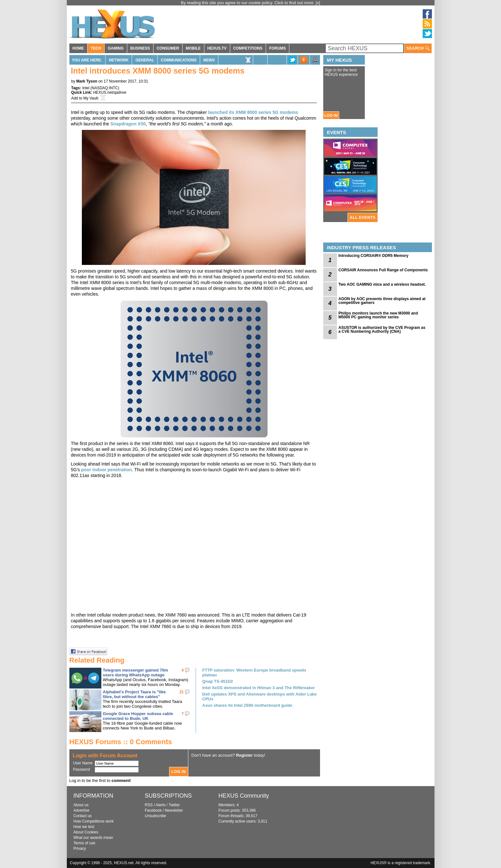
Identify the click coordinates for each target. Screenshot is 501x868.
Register (244, 755)
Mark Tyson (87, 81)
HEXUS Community (244, 796)
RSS (149, 805)
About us (81, 805)
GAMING (116, 48)
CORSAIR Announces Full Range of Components (383, 270)
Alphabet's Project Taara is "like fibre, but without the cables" (134, 694)
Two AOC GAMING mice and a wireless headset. (382, 284)
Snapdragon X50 (128, 124)
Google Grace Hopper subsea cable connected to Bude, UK (138, 716)
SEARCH (418, 48)
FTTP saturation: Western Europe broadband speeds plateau (254, 673)
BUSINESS (140, 48)
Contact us (83, 816)
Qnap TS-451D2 (218, 681)
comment (121, 780)
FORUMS (278, 48)
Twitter (174, 805)
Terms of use (85, 843)
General (145, 60)
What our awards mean (93, 838)
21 (181, 692)
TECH (96, 48)
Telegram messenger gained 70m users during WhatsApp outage (136, 673)
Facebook (153, 810)
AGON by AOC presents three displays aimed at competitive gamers (382, 301)
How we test (84, 827)
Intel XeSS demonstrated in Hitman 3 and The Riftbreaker (259, 688)
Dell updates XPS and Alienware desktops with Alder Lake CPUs (260, 697)
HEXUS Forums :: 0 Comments (121, 742)
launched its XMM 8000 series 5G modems (253, 112)
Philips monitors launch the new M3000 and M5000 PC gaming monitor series (378, 315)
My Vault (91, 98)
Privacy (80, 848)
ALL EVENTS (363, 218)
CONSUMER (168, 48)
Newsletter (174, 810)
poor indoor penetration (107, 470)
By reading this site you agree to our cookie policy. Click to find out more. (248, 3)
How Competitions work (94, 821)
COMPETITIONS (248, 48)
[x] (318, 3)
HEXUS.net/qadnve (110, 92)
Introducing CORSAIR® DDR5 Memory (374, 256)
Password (82, 769)
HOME (78, 48)
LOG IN (331, 115)
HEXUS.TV (217, 48)
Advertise (82, 810)
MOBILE (193, 48)
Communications (179, 60)
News (209, 60)
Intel (86, 88)
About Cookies (86, 832)
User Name (83, 763)
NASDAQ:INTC (105, 88)
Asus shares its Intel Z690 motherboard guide (247, 705)
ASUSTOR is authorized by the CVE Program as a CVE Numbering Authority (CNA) (382, 330)
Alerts (161, 805)
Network (119, 60)
